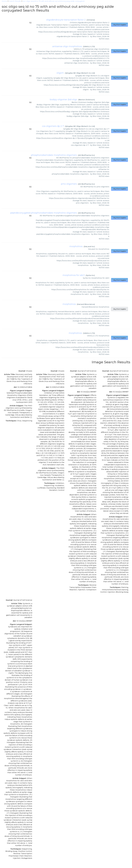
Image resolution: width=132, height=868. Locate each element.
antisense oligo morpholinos (67, 46)
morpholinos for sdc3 (74, 275)
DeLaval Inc (89, 247)
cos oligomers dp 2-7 (53, 126)
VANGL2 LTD (89, 47)
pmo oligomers (69, 184)
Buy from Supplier (120, 25)
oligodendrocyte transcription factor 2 (66, 20)
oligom (60, 73)
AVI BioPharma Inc (86, 155)
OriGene (91, 20)
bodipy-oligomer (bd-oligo (64, 100)
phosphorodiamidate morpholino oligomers (54, 155)
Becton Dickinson (87, 100)
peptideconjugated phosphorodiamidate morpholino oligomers (44, 213)
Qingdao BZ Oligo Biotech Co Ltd (80, 73)
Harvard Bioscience (86, 304)
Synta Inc (90, 275)
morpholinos (76, 246)
